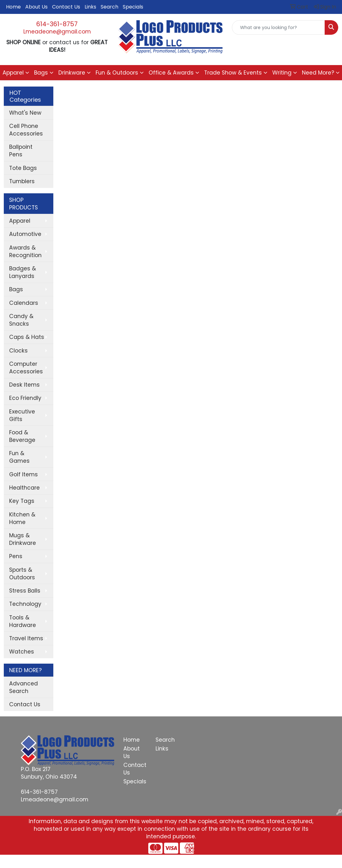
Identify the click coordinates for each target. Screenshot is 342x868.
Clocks (18, 351)
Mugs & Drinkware (23, 539)
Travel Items (26, 638)
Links (90, 7)
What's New (25, 113)
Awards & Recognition (25, 251)
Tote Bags (23, 168)
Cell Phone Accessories (26, 130)
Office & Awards (171, 73)
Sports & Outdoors (22, 574)
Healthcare (24, 488)
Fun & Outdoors (117, 73)
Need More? (318, 73)
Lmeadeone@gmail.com (57, 32)
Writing (282, 73)
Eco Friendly (25, 398)
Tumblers (22, 181)
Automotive (25, 234)
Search (109, 7)
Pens (16, 556)
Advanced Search (24, 687)
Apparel (13, 73)
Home (13, 7)
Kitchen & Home (22, 518)
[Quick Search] (278, 27)
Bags (41, 73)
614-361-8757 (57, 24)
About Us (36, 7)
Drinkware (72, 73)
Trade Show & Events (233, 73)
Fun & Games (19, 457)
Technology (25, 604)
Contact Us (66, 7)
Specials (133, 7)
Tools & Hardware (23, 621)
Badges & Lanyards (23, 272)
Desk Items (24, 385)
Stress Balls (25, 591)
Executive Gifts (22, 415)
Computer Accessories (26, 368)
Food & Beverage (22, 436)
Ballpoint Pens (21, 151)
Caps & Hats (27, 337)
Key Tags (22, 501)
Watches (22, 652)
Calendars (24, 303)
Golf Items (24, 474)
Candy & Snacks (21, 320)
